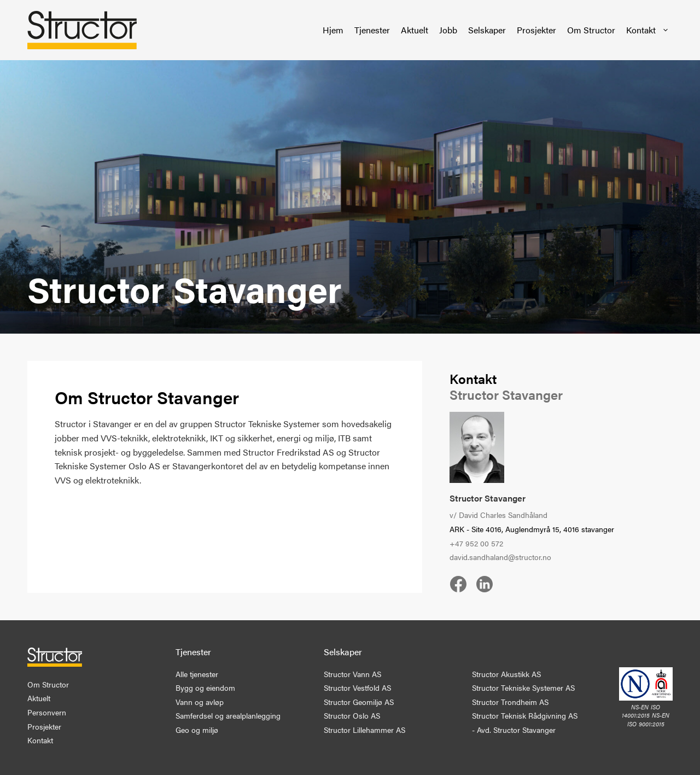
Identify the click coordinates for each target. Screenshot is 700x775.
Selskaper (487, 30)
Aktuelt (415, 30)
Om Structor (591, 30)
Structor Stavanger (488, 498)
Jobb (448, 30)
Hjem (333, 30)
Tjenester (372, 30)
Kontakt (648, 30)
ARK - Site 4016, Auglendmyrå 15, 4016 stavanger (532, 529)
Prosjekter (536, 30)
